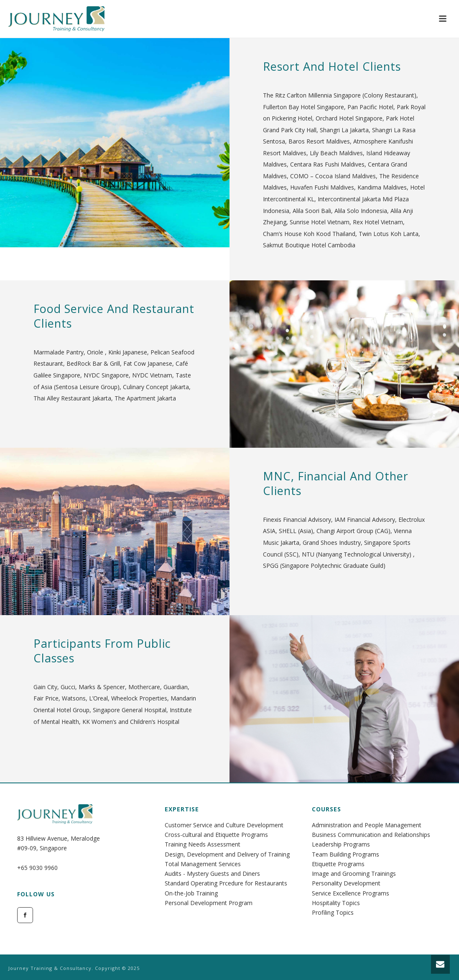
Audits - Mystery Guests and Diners (212, 874)
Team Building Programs (346, 854)
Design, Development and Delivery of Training (227, 854)
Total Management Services (203, 864)
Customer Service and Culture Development (224, 825)
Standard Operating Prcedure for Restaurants (226, 883)
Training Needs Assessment (203, 844)
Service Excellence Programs (351, 893)
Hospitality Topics (336, 903)
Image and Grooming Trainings (354, 874)
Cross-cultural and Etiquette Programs (216, 835)
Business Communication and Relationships (371, 835)
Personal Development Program (209, 903)
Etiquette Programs (338, 864)
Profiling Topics (333, 912)
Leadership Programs (341, 844)
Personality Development (346, 883)
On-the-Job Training (191, 893)
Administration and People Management (367, 825)
